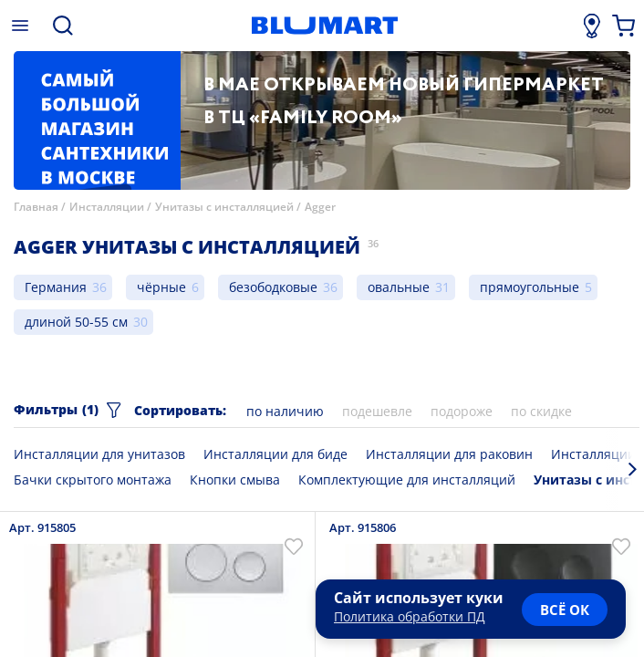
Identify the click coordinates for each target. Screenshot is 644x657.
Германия (56, 287)
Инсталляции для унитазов (99, 454)
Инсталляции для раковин (449, 454)
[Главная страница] (325, 26)
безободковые (273, 287)
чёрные (161, 287)
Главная (36, 207)
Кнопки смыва (235, 480)
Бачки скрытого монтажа (93, 480)
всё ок (565, 610)
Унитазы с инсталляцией (224, 207)
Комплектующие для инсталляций (407, 480)
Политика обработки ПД (410, 616)
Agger (320, 207)
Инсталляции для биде (275, 454)
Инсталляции (107, 207)
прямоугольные (530, 287)
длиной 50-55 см (76, 322)
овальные (399, 287)
